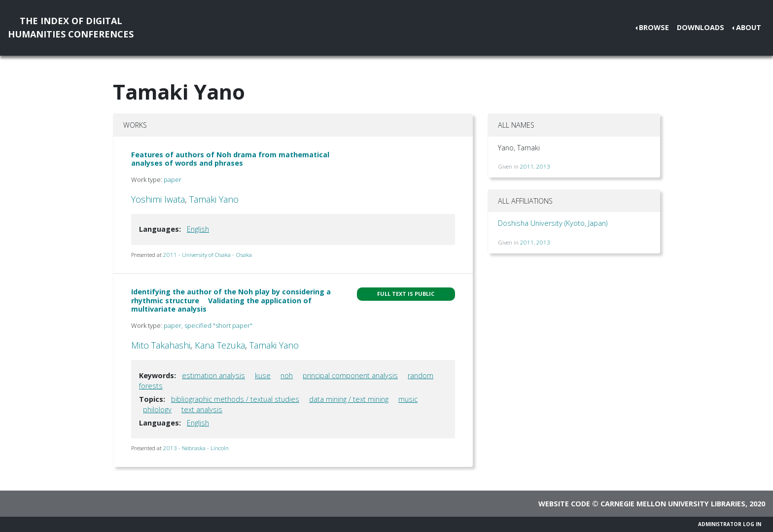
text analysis (202, 409)
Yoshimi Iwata (158, 199)
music (408, 399)
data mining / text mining (349, 399)
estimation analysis (213, 375)
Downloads (701, 27)
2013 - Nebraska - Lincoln (196, 448)
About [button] (749, 27)
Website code (564, 504)
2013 (543, 166)
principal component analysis (350, 375)
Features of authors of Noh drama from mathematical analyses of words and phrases (230, 159)
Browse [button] (654, 27)
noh (287, 375)
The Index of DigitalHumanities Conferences (71, 27)
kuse (263, 375)
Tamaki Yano (214, 199)
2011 (527, 166)
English (198, 229)
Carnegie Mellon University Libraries (673, 504)
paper (173, 179)
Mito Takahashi (161, 345)
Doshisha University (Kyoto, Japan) (553, 223)
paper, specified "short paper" (208, 325)
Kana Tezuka (220, 345)
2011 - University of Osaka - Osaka (208, 255)
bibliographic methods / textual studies (235, 399)
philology (157, 409)
